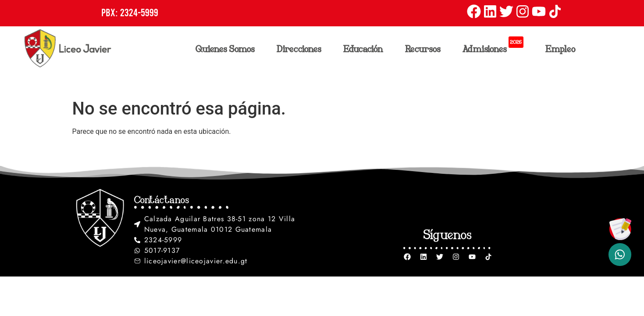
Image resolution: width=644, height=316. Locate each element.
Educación (365, 49)
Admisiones (495, 47)
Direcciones (301, 49)
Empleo (560, 49)
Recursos (425, 49)
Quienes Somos (227, 49)
